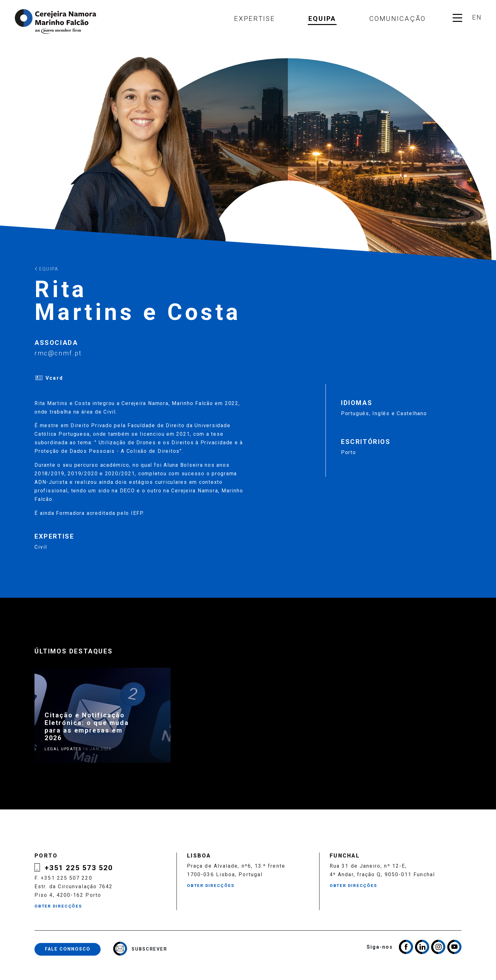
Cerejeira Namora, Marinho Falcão (56, 22)
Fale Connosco (68, 949)
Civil (41, 547)
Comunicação (397, 19)
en (477, 17)
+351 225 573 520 (79, 868)
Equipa (322, 19)
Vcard (54, 378)
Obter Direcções (58, 906)
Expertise (254, 19)
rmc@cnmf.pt (58, 353)
